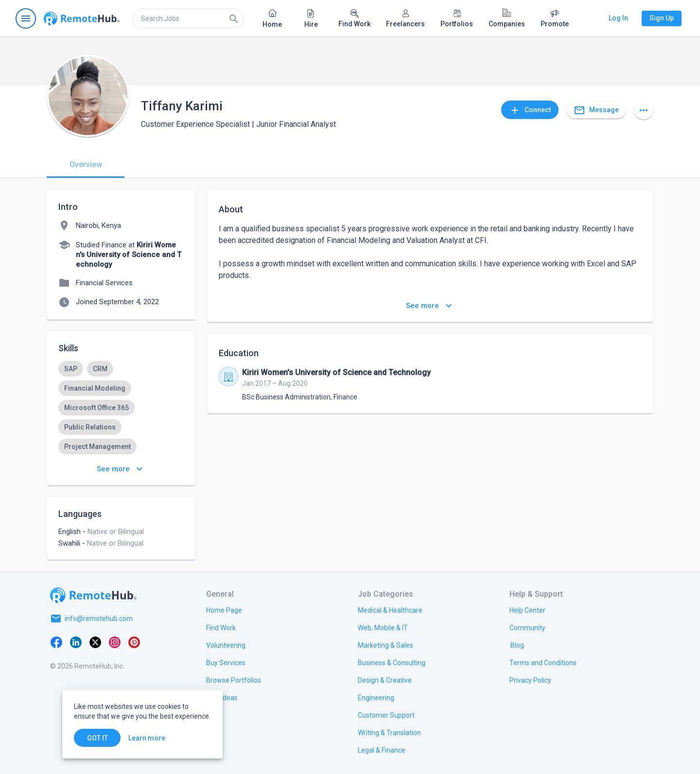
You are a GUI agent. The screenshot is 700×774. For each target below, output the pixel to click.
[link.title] (224, 610)
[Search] (234, 18)
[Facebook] (56, 642)
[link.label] (527, 610)
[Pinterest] (134, 642)
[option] (71, 369)
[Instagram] (115, 642)
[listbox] (121, 417)
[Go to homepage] (82, 18)
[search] (188, 18)
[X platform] (95, 642)
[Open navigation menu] (26, 18)
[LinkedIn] (76, 642)
